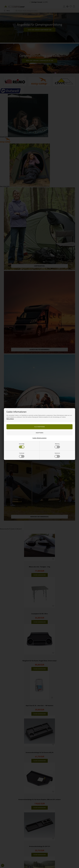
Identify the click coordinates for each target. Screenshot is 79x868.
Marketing (57, 446)
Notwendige (22, 446)
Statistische (57, 455)
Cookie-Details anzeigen (39, 438)
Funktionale (22, 455)
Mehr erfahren (10, 419)
